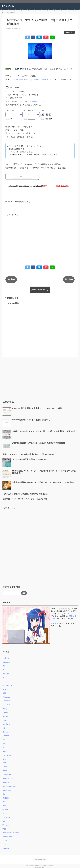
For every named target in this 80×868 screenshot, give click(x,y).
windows (6, 724)
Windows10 (7, 778)
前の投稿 (69, 279)
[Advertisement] (40, 237)
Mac (4, 677)
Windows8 (7, 782)
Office (5, 809)
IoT (4, 802)
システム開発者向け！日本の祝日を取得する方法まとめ (25, 494)
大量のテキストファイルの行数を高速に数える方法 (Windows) (28, 454)
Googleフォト (8, 685)
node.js (6, 848)
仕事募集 (55, 624)
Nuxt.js (6, 732)
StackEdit (7, 775)
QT (4, 821)
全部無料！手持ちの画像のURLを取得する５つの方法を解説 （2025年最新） (44, 482)
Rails (5, 771)
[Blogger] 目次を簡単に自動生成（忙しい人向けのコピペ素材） (38, 408)
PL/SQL (6, 813)
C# (4, 666)
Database (7, 790)
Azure (5, 689)
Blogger (6, 674)
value (35, 101)
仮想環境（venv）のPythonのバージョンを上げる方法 (25, 499)
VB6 (4, 829)
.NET (5, 743)
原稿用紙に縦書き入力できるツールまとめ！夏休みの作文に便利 (38, 443)
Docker (6, 716)
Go (4, 794)
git (4, 728)
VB (4, 740)
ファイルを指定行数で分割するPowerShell (30, 459)
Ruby (5, 709)
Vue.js (5, 712)
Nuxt (5, 806)
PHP (4, 670)
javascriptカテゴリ (40, 290)
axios (5, 841)
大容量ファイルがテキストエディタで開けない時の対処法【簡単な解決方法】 (44, 431)
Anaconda (7, 701)
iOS (4, 844)
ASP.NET (6, 705)
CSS (4, 693)
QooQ (44, 867)
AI (3, 747)
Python (6, 658)
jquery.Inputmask (39, 79)
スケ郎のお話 (8, 6)
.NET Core (7, 755)
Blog (5, 751)
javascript (69, 32)
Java (5, 681)
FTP (4, 763)
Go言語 (6, 798)
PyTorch (6, 817)
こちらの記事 (17, 79)
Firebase (6, 697)
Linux (5, 720)
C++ (4, 759)
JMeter (5, 767)
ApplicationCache (10, 786)
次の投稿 (11, 279)
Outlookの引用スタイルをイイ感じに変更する (31, 420)
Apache (6, 736)
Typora (5, 825)
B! (39, 37)
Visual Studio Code (11, 833)
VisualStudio (8, 837)
